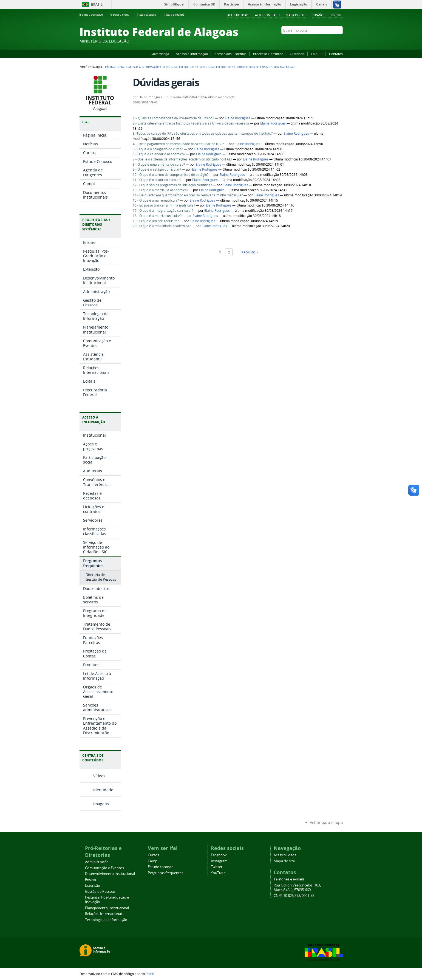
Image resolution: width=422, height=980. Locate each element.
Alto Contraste (268, 15)
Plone (150, 974)
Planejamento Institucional (107, 908)
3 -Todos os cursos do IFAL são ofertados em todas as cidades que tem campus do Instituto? (203, 133)
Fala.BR (317, 54)
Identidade (103, 790)
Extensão (93, 886)
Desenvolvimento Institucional (110, 874)
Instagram (326, 41)
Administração (97, 862)
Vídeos (99, 776)
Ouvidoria (297, 54)
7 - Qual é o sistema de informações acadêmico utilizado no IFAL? (182, 159)
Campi (153, 861)
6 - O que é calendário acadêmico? (159, 154)
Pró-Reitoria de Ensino (254, 67)
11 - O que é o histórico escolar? (157, 180)
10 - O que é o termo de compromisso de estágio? (171, 175)
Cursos (153, 855)
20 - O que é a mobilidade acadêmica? (162, 226)
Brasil (97, 5)
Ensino (90, 880)
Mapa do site (296, 15)
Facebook (313, 41)
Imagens (101, 804)
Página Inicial (115, 67)
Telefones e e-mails (289, 879)
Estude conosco (161, 867)
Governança (160, 54)
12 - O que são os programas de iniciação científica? (172, 185)
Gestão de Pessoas (100, 892)
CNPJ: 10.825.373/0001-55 (294, 896)
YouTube (319, 41)
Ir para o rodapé (176, 15)
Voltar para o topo (326, 822)
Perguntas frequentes (179, 67)
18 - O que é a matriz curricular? (157, 216)
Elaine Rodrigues (238, 118)
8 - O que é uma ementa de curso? (159, 164)
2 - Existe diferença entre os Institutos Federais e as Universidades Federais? (191, 123)
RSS (340, 41)
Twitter (333, 41)
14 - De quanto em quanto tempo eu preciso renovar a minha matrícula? (188, 195)
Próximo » (250, 252)
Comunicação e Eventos (104, 868)
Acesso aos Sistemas (230, 54)
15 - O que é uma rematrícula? (156, 200)
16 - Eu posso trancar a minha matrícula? (164, 205)
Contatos (336, 54)
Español (318, 15)
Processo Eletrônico (268, 54)
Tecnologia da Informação (106, 920)
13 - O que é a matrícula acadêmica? (160, 190)
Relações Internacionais (104, 914)
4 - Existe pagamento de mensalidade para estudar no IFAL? (178, 144)
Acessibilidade (239, 15)
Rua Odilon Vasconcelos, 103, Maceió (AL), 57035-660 (297, 888)
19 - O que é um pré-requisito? (156, 221)
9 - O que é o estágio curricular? (157, 169)
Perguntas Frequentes (216, 67)
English (335, 15)
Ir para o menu (122, 15)
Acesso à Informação (192, 54)
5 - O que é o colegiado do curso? (158, 149)
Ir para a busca (149, 15)
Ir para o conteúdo (94, 15)
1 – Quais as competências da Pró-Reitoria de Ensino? (173, 118)
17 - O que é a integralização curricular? (163, 211)
